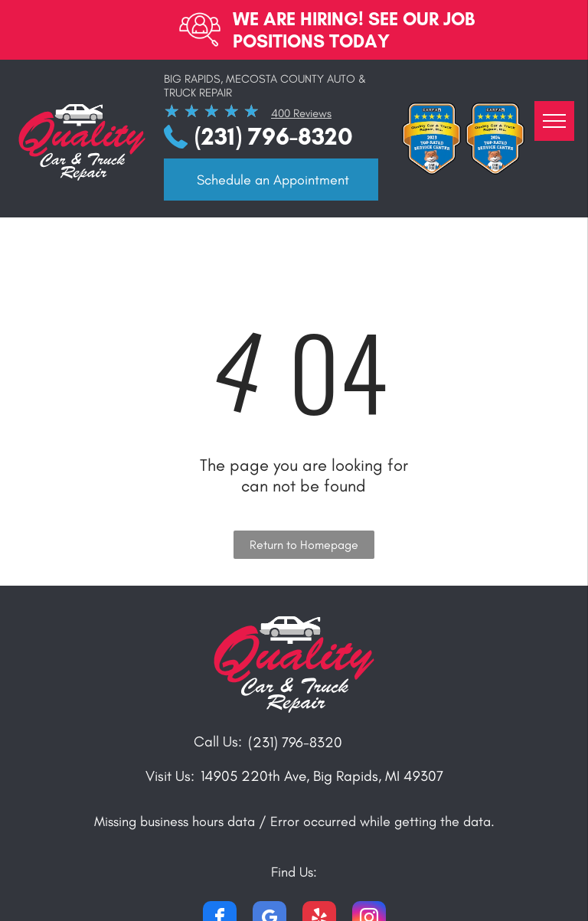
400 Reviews (301, 113)
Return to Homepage (304, 545)
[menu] (554, 121)
